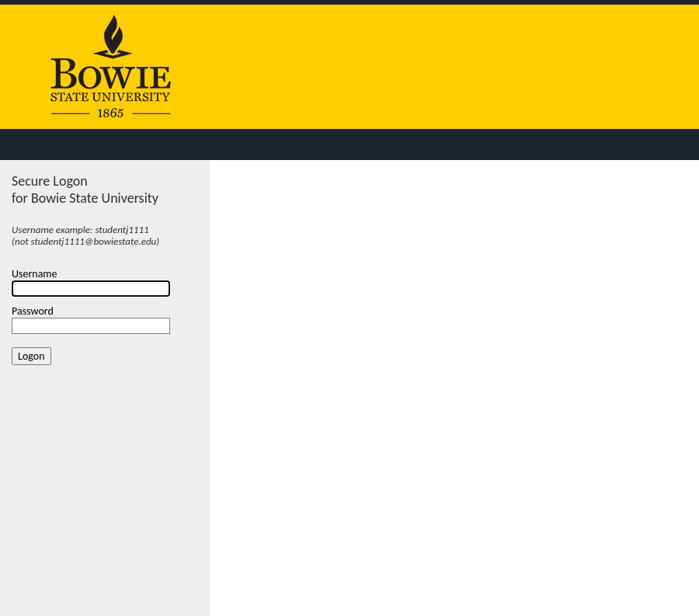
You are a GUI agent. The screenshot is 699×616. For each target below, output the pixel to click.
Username (35, 274)
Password (33, 311)
